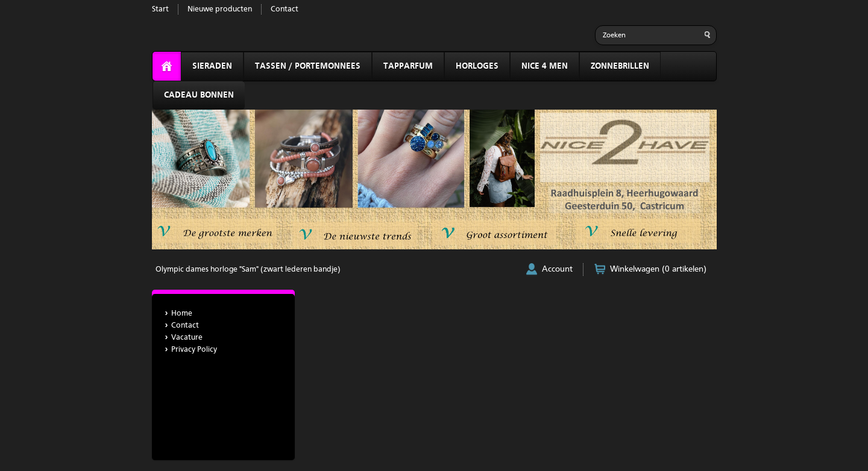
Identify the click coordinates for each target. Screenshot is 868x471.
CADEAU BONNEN (199, 95)
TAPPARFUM (408, 66)
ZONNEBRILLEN (620, 66)
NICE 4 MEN (545, 66)
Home (182, 313)
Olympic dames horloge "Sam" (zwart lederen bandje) (248, 270)
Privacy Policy (194, 350)
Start (160, 9)
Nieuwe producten (220, 9)
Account (557, 269)
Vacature (187, 338)
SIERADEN (212, 66)
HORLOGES (477, 66)
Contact (285, 9)
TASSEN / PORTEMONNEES (308, 66)
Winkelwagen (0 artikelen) (658, 269)
